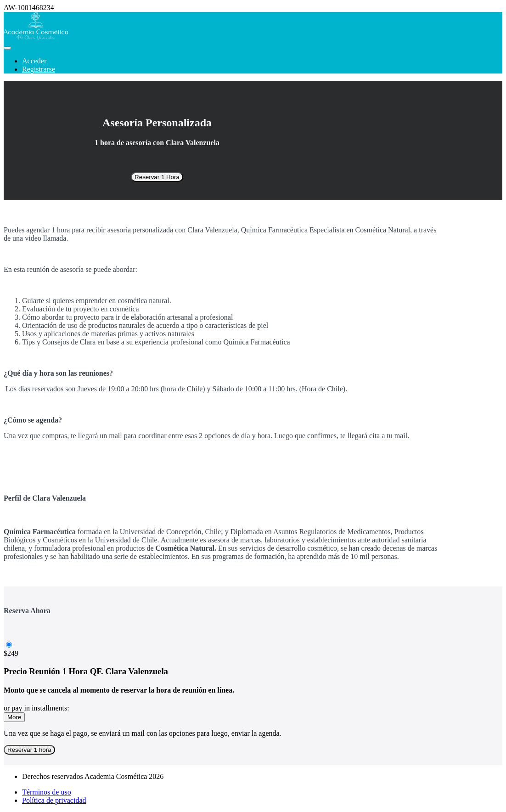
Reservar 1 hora (29, 750)
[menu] (253, 65)
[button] (7, 48)
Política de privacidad (54, 800)
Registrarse (39, 69)
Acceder (34, 61)
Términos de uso (47, 792)
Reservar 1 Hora (157, 177)
